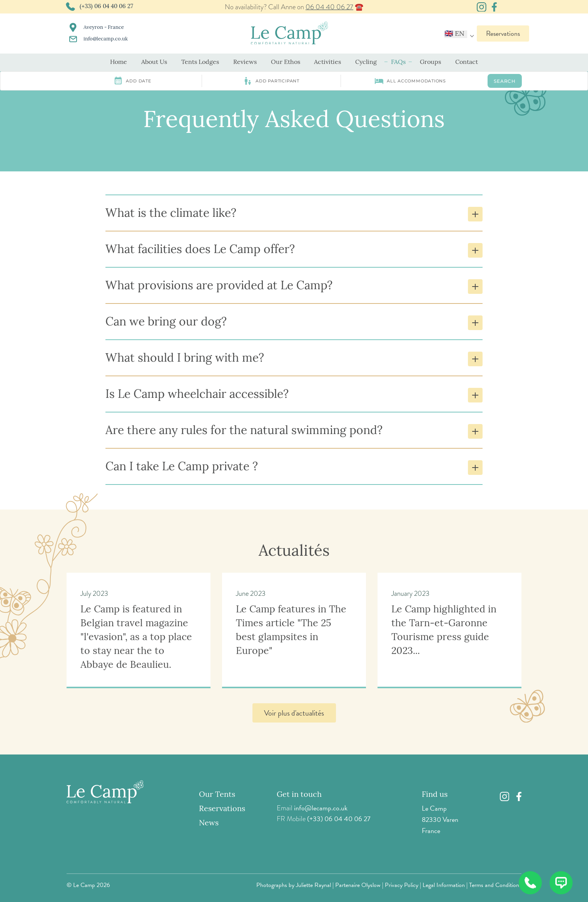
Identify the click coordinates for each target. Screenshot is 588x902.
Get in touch (299, 795)
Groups (430, 62)
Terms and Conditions (495, 885)
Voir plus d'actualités (294, 713)
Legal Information (444, 885)
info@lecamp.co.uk (321, 808)
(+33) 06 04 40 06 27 (339, 819)
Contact (467, 62)
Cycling (366, 62)
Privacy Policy (402, 885)
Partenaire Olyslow (358, 885)
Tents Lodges (200, 62)
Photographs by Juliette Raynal (294, 885)
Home (119, 62)
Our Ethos (286, 62)
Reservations (503, 33)
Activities (327, 62)
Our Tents (217, 795)
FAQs (398, 62)
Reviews (245, 62)
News (209, 823)
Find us (435, 795)
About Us (154, 62)
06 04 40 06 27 (329, 7)
